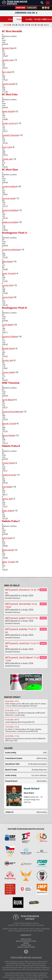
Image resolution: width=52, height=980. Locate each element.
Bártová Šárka (8, 435)
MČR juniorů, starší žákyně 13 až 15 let (22, 659)
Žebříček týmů (45, 19)
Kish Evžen (7, 538)
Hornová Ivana (8, 198)
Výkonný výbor (26, 939)
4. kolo (32, 25)
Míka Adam (7, 261)
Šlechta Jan (7, 360)
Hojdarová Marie (9, 186)
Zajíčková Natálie (10, 210)
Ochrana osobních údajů (26, 947)
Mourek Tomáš (9, 423)
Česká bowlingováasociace (30, 918)
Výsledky (28, 19)
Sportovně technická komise (26, 941)
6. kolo (45, 25)
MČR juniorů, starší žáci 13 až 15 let (22, 645)
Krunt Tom (7, 147)
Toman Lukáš (8, 372)
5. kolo (39, 25)
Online (43, 590)
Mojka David (7, 550)
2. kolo (20, 25)
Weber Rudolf (8, 111)
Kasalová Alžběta (10, 336)
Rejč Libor (6, 72)
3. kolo (26, 25)
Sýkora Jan (7, 499)
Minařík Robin (8, 348)
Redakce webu (26, 945)
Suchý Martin (8, 400)
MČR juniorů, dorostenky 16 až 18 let (21, 605)
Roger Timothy (8, 273)
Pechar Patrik (8, 463)
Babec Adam (7, 511)
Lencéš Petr (7, 285)
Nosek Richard (32, 788)
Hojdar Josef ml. (9, 123)
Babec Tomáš (8, 562)
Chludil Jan (7, 159)
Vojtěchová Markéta (11, 250)
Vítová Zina (7, 297)
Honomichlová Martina (12, 412)
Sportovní (21, 8)
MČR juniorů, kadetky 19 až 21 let (21, 631)
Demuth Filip (7, 48)
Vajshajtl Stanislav (10, 135)
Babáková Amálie (10, 222)
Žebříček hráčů (37, 19)
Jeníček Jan (7, 60)
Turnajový (32, 8)
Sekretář (26, 943)
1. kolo (13, 25)
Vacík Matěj (7, 325)
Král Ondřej (7, 487)
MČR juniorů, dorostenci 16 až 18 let (22, 591)
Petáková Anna (9, 475)
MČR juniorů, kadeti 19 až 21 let (22, 618)
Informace (10, 19)
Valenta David (8, 84)
